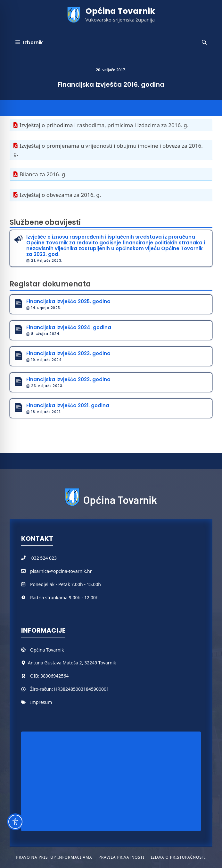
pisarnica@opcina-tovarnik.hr (61, 571)
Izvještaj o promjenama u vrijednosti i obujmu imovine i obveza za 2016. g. (108, 150)
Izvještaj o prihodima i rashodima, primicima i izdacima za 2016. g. (104, 125)
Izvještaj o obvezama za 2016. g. (60, 195)
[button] (204, 43)
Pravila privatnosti (121, 857)
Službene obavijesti (45, 222)
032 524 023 (44, 558)
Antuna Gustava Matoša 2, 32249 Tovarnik (72, 663)
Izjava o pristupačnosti (178, 857)
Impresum (41, 702)
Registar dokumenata (50, 284)
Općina (38, 650)
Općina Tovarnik (120, 11)
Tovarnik (55, 650)
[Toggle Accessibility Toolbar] (15, 822)
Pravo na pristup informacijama (54, 857)
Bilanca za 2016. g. (43, 174)
